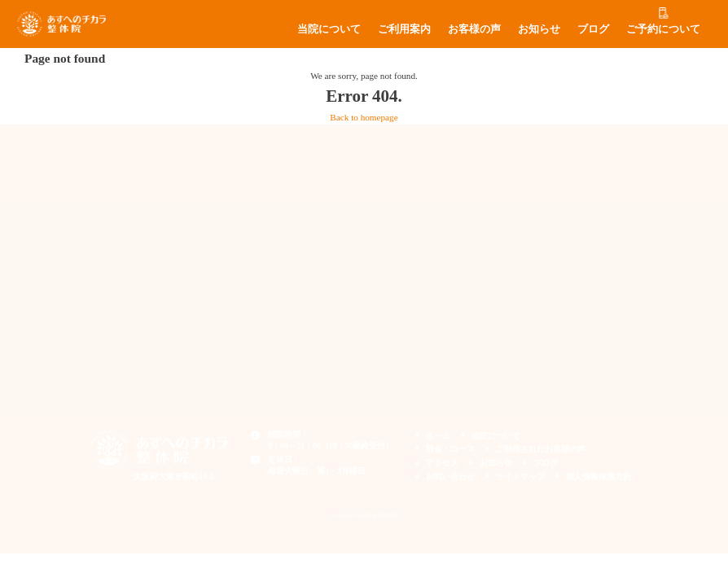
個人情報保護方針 (599, 477)
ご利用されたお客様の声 (541, 449)
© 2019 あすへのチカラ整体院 (364, 515)
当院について (329, 29)
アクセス (442, 463)
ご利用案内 (404, 29)
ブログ (593, 29)
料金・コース (450, 449)
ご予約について (663, 29)
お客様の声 (474, 29)
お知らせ (539, 29)
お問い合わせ (450, 477)
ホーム (438, 436)
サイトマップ (520, 477)
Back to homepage (364, 117)
